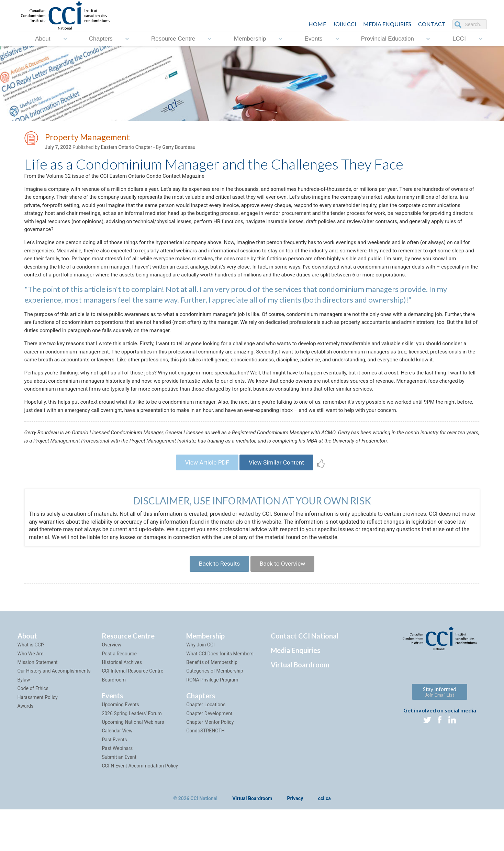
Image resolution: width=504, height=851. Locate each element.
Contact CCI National (305, 677)
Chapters (101, 39)
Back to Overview (284, 604)
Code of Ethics (33, 730)
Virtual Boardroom (300, 706)
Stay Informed (440, 733)
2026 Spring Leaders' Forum (132, 755)
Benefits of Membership (212, 703)
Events (314, 39)
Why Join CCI (200, 686)
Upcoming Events (120, 746)
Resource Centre (173, 39)
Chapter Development (209, 755)
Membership (250, 39)
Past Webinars (117, 790)
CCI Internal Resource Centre (132, 712)
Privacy (295, 840)
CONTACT (432, 24)
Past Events (114, 781)
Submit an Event (119, 798)
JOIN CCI (345, 24)
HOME (317, 24)
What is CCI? (31, 686)
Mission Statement (38, 703)
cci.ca (324, 840)
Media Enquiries (387, 24)
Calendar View (117, 772)
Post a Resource (119, 695)
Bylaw (24, 721)
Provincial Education (388, 39)
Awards (26, 747)
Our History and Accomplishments (54, 712)
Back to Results (217, 604)
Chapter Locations (206, 746)
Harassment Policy (38, 739)
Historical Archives (122, 703)
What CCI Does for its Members (220, 695)
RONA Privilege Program (212, 721)
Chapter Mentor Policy (210, 763)
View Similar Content (278, 501)
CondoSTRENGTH (205, 772)
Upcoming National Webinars (133, 763)
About (43, 39)
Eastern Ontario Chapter (127, 148)
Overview (111, 686)
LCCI (459, 39)
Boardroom (114, 721)
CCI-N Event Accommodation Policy (140, 807)
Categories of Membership (215, 712)
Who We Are (31, 695)
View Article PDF (205, 501)
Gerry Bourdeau (179, 148)
